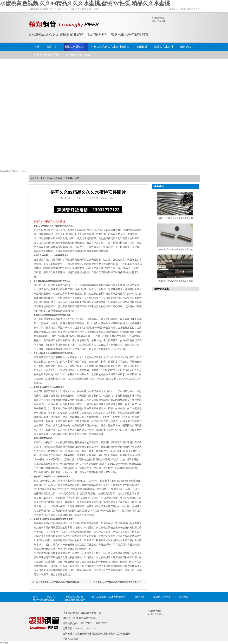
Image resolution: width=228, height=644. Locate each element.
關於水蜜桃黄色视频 (47, 55)
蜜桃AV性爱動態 (74, 47)
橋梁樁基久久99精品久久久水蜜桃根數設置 (60, 582)
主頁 (43, 178)
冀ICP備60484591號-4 (84, 618)
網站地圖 (4, 643)
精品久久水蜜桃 (164, 47)
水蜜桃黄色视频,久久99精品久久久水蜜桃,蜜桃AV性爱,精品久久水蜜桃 (85, 3)
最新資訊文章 (162, 289)
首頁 (37, 47)
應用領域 (142, 47)
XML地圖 (73, 639)
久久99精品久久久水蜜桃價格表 (110, 47)
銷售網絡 (186, 47)
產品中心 (52, 47)
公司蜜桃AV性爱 (71, 178)
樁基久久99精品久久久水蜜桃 (49, 222)
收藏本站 (173, 9)
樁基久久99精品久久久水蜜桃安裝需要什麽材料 (119, 582)
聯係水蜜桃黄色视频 (190, 9)
